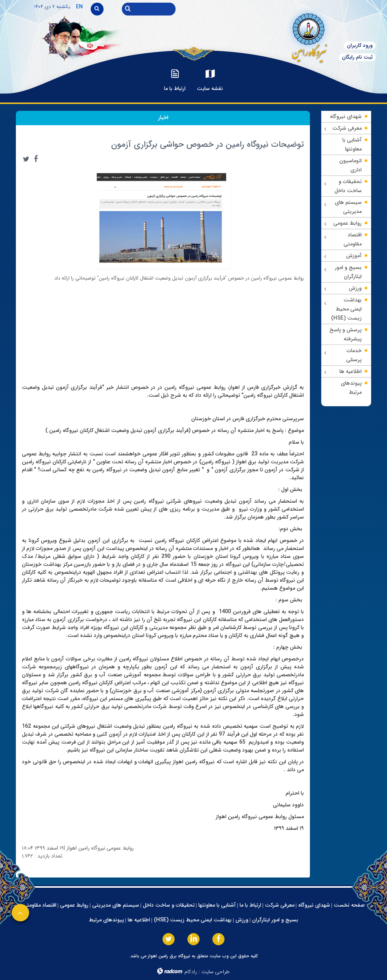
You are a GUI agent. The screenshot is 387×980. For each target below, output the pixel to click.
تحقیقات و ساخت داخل (169, 905)
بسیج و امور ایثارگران (275, 920)
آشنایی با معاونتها (217, 905)
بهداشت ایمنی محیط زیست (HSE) (193, 920)
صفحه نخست (349, 905)
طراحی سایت (216, 972)
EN (79, 7)
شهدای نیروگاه (314, 905)
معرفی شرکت (280, 905)
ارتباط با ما (250, 905)
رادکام (191, 972)
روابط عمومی (74, 905)
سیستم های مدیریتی (116, 905)
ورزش (242, 920)
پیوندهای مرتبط (106, 920)
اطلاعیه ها (139, 920)
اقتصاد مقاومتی (39, 905)
